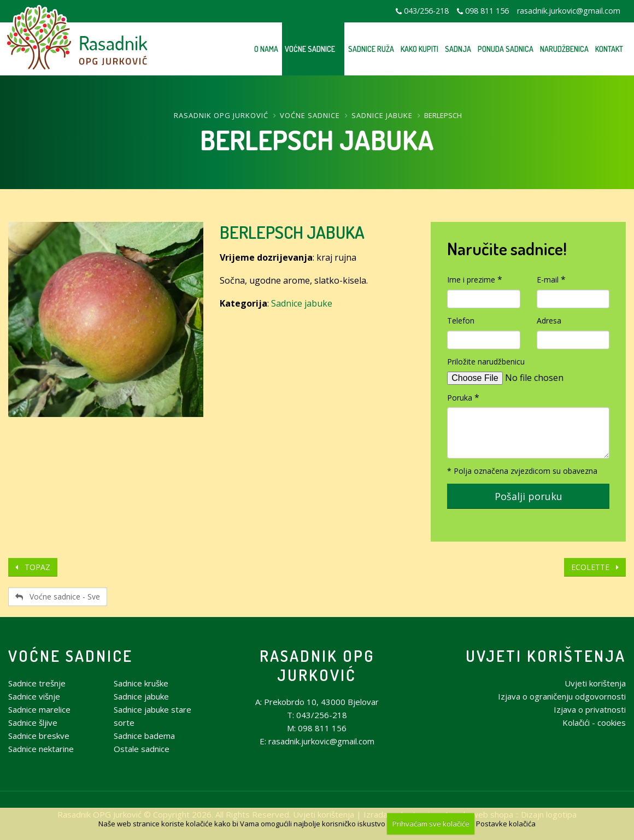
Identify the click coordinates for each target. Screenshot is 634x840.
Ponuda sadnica (506, 49)
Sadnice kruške (141, 683)
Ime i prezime (471, 280)
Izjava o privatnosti (590, 709)
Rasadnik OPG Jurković (221, 115)
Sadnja (458, 49)
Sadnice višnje (34, 696)
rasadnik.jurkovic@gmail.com (569, 11)
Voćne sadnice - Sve (58, 597)
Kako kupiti (419, 49)
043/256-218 (426, 11)
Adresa (549, 321)
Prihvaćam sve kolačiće (431, 824)
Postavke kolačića (506, 824)
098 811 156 (487, 11)
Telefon (461, 321)
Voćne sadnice (310, 49)
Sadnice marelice (39, 709)
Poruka (460, 398)
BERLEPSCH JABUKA (292, 232)
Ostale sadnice (142, 749)
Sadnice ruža (371, 49)
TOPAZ (33, 567)
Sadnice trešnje (37, 683)
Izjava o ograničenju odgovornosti (562, 696)
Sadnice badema (144, 736)
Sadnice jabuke (382, 115)
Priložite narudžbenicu (486, 362)
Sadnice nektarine (41, 749)
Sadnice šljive (33, 722)
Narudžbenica (564, 49)
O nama (266, 49)
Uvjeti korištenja (546, 656)
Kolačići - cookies (594, 722)
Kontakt (609, 49)
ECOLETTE (595, 567)
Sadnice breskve (39, 736)
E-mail (548, 280)
